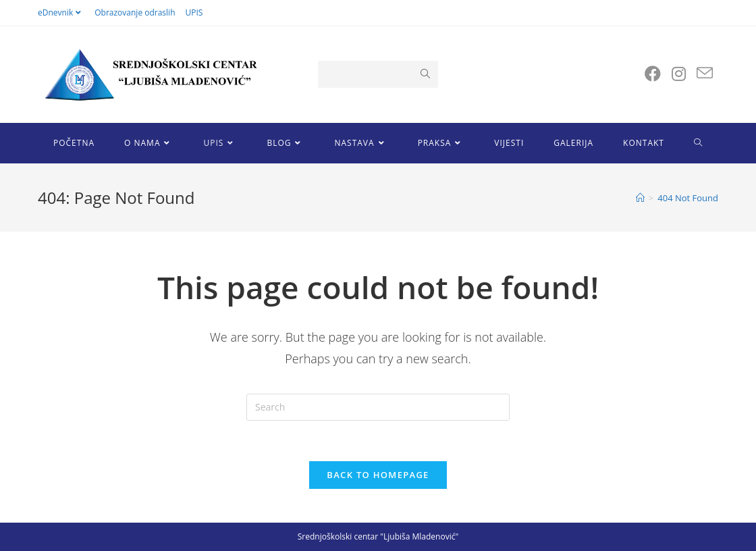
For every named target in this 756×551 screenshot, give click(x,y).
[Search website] (698, 143)
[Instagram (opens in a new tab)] (679, 74)
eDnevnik (61, 12)
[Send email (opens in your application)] (705, 73)
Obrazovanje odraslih (135, 12)
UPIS (194, 12)
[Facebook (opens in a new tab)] (653, 74)
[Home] (640, 198)
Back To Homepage (378, 475)
